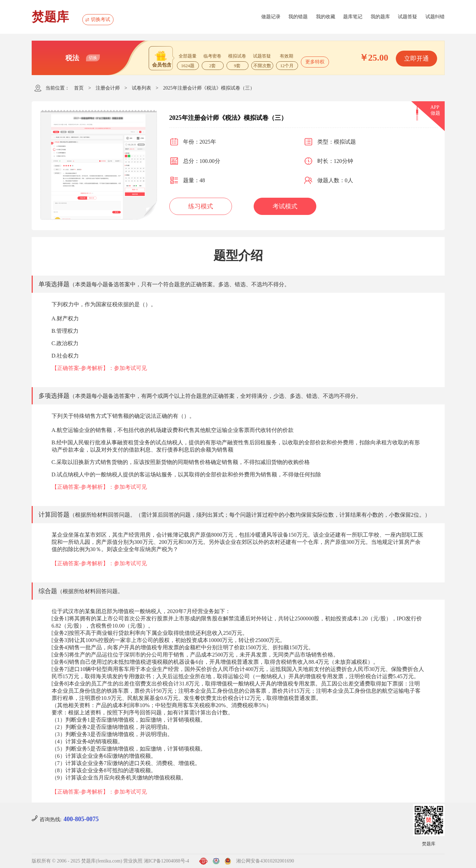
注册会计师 (108, 88)
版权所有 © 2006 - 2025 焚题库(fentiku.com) (77, 861)
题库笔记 (353, 17)
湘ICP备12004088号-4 (166, 861)
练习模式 (201, 206)
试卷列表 (141, 88)
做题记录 (271, 17)
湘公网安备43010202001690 (265, 861)
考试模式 (285, 206)
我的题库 (380, 17)
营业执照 (133, 861)
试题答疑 (408, 17)
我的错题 (298, 17)
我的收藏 (326, 17)
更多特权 (315, 62)
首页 (79, 88)
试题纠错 (435, 17)
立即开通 (416, 59)
